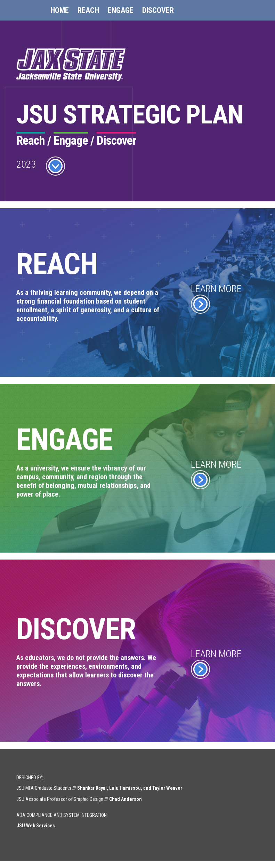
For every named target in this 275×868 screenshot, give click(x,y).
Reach (88, 10)
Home (60, 10)
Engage (121, 10)
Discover (158, 10)
